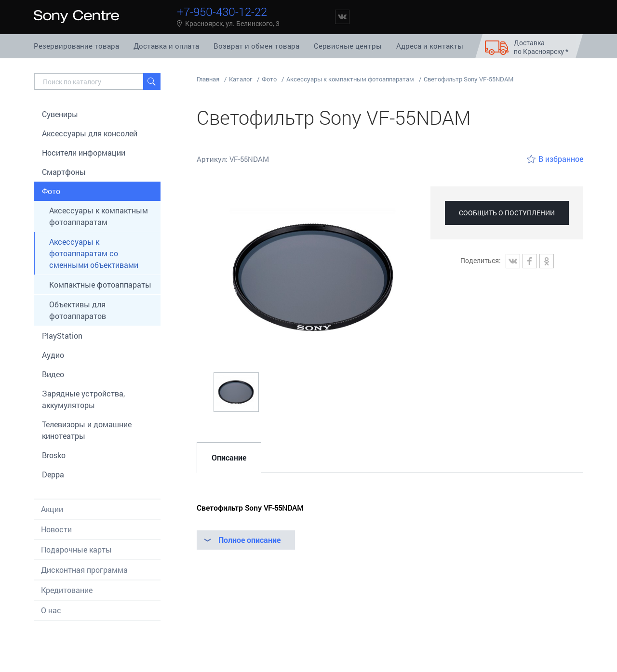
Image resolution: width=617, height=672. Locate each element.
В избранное (561, 159)
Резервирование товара (76, 46)
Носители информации (84, 152)
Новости (56, 529)
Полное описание (249, 540)
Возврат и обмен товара (256, 46)
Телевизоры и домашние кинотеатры (87, 430)
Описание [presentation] (229, 457)
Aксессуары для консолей (90, 133)
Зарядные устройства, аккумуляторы (83, 399)
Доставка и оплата (166, 46)
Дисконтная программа (84, 570)
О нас (51, 610)
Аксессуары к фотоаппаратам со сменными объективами (94, 253)
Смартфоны (64, 172)
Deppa (53, 474)
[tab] (229, 458)
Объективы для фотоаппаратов (78, 310)
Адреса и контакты (430, 46)
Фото (51, 191)
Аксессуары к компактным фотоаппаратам (99, 216)
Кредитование (67, 590)
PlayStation (62, 336)
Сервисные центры (348, 46)
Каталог (241, 79)
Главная (208, 79)
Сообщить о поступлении (507, 213)
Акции (52, 509)
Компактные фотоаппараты (100, 284)
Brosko (54, 455)
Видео (53, 374)
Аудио (53, 355)
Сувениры (60, 114)
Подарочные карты (76, 549)
